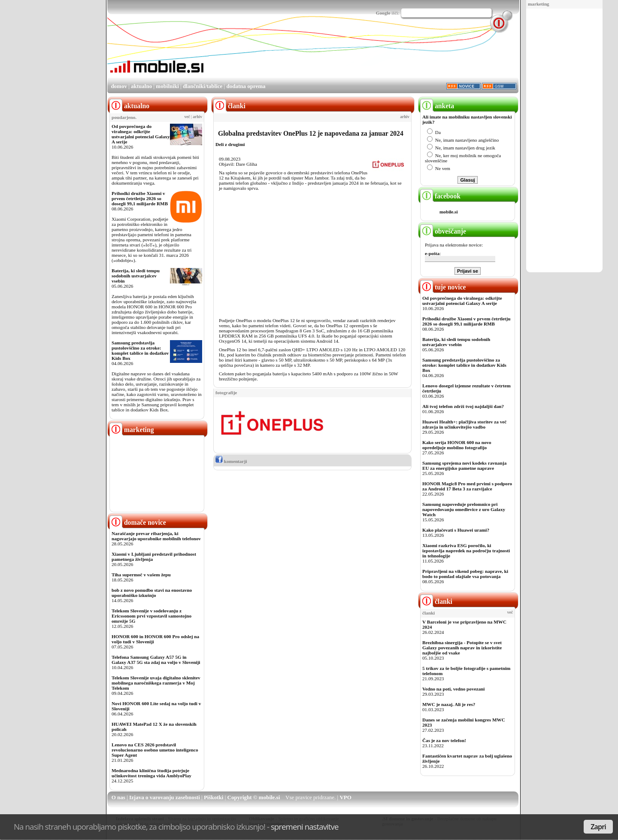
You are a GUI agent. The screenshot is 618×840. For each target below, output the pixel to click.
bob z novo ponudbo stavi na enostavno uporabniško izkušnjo (152, 593)
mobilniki (167, 86)
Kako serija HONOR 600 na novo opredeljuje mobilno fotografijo (457, 445)
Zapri (598, 827)
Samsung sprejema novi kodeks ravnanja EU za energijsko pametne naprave (464, 466)
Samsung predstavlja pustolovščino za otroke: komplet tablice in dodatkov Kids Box (140, 350)
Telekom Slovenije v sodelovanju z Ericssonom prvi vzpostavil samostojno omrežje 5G (151, 616)
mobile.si (449, 212)
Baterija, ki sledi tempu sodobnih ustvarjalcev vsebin (136, 276)
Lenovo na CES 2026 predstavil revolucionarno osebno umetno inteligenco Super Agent (155, 750)
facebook (440, 196)
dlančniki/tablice (203, 86)
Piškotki (214, 797)
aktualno (141, 86)
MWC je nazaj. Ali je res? (449, 704)
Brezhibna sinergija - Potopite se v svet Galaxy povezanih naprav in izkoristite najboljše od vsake (462, 648)
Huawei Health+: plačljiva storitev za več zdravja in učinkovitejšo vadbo (464, 424)
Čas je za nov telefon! (444, 740)
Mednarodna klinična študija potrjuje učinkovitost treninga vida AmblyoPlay (151, 773)
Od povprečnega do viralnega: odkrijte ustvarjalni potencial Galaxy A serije (141, 134)
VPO (345, 797)
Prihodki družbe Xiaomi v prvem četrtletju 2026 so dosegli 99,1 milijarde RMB (140, 198)
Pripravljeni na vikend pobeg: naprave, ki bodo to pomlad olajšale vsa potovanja (465, 574)
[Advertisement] (564, 141)
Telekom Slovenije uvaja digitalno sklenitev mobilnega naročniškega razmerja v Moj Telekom (156, 683)
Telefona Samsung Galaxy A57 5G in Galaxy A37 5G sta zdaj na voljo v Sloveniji (156, 660)
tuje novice (443, 287)
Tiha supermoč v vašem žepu (141, 575)
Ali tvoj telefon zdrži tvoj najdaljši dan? (463, 406)
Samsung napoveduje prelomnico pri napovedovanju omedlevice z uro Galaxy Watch (464, 509)
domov (119, 86)
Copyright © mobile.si (254, 797)
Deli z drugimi (230, 144)
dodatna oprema (246, 86)
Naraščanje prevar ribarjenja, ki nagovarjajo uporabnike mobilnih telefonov (156, 536)
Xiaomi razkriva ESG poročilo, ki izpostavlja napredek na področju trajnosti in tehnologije (466, 551)
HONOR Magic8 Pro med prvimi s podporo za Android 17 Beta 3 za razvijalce (467, 486)
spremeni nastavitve (305, 826)
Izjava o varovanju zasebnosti (165, 797)
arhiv (197, 117)
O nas (118, 797)
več (187, 117)
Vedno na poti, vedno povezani (453, 689)
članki (436, 601)
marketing (539, 4)
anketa (437, 106)
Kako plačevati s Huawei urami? (456, 530)
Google (383, 13)
